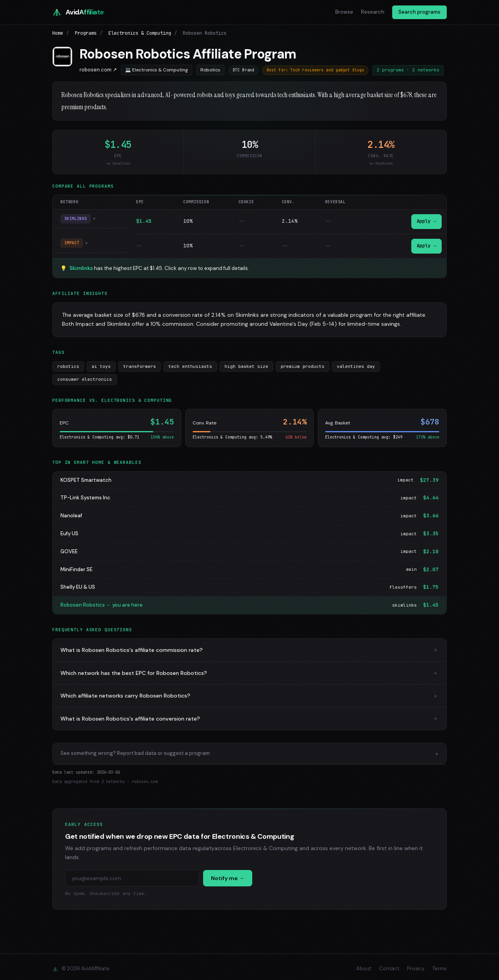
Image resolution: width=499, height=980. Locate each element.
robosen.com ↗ (98, 70)
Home (58, 33)
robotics (68, 362)
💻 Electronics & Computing (157, 70)
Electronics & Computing (140, 33)
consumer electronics (85, 376)
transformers (140, 362)
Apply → (426, 220)
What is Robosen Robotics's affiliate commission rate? (132, 646)
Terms (440, 965)
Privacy (416, 965)
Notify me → (228, 874)
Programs (86, 33)
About (364, 965)
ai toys (101, 362)
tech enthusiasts (190, 362)
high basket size (246, 362)
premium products (303, 362)
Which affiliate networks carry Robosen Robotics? (125, 692)
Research (373, 12)
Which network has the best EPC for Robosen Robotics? (134, 669)
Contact (389, 965)
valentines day (356, 362)
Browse (344, 12)
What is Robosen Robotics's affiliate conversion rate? (130, 715)
